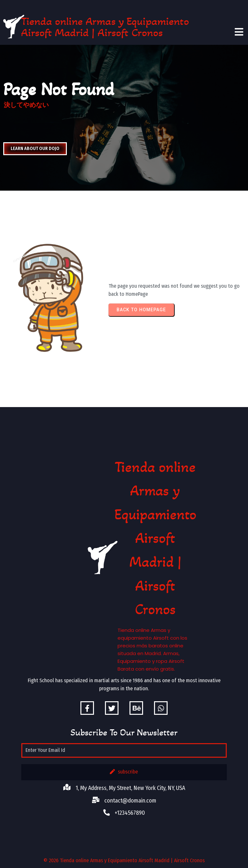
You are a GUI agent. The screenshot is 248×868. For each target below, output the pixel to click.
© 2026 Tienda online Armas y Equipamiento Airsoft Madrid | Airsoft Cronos (124, 860)
